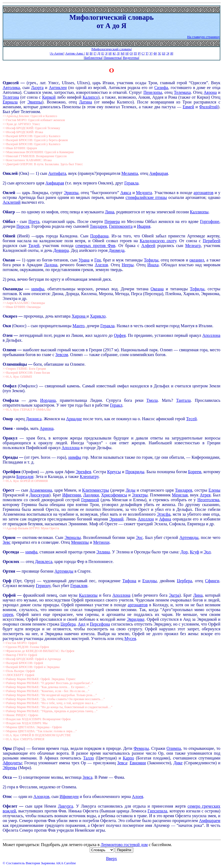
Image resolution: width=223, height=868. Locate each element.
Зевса (122, 763)
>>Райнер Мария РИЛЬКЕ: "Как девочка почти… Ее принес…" (46, 687)
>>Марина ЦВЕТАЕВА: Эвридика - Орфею (32, 727)
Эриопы (71, 193)
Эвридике (136, 619)
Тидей (34, 246)
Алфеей (148, 246)
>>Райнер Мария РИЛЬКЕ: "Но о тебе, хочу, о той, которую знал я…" (50, 703)
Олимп (10, 350)
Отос (7, 796)
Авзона (210, 92)
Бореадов (25, 477)
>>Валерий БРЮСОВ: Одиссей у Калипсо (32, 136)
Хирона (79, 316)
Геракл (116, 405)
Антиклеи (58, 88)
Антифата (57, 173)
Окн (7, 326)
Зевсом (62, 355)
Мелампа (130, 173)
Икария (144, 226)
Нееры (128, 265)
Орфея (120, 335)
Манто (79, 326)
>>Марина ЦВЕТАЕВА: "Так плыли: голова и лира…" (40, 731)
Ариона (46, 428)
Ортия (9, 571)
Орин (10, 537)
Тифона (129, 581)
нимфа (31, 552)
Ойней (9, 236)
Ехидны (150, 581)
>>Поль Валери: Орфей (19, 671)
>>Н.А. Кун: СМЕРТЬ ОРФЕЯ (24, 739)
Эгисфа (163, 514)
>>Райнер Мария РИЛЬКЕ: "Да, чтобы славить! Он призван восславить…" (54, 699)
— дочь (30, 400)
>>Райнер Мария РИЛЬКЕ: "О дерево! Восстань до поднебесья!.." (48, 683)
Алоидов (41, 796)
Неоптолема (208, 500)
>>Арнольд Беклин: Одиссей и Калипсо (30, 116)
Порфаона (99, 236)
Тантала (183, 400)
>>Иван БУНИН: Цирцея (20, 148)
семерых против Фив (95, 246)
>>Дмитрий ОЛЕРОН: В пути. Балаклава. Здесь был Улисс (43, 164)
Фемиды (141, 748)
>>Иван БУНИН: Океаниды (22, 307)
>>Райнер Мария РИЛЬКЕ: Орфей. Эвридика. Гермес (39, 679)
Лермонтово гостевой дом (124, 845)
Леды (130, 490)
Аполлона (211, 335)
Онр (8, 419)
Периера (112, 221)
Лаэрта (37, 88)
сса (9, 777)
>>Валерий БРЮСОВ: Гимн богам (26, 373)
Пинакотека (112, 58)
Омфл (9, 386)
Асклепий (12, 202)
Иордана (48, 400)
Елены (214, 490)
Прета (34, 221)
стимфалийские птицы (146, 197)
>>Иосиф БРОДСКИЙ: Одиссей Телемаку (31, 128)
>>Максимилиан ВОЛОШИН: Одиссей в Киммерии (38, 152)
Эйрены (10, 768)
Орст (9, 490)
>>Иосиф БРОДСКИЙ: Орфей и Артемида (32, 659)
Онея (8, 428)
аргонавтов (204, 193)
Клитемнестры (96, 490)
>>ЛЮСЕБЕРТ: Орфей (18, 675)
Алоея (138, 796)
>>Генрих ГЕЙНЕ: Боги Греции (24, 369)
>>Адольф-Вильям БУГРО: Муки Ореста (31, 528)
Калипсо (90, 97)
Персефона (100, 624)
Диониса (34, 419)
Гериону (43, 586)
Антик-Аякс (75, 53)
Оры (7, 748)
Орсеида (11, 552)
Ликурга (66, 806)
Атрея (205, 495)
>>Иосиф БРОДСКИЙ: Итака (23, 132)
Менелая (180, 495)
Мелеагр (193, 246)
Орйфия (12, 472)
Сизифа (161, 88)
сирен (8, 614)
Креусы (114, 472)
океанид (197, 260)
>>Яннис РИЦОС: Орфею (20, 715)
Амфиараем (210, 821)
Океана (157, 289)
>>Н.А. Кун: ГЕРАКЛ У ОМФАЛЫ (27, 410)
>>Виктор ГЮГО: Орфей (20, 655)
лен (10, 335)
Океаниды (14, 289)
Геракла (131, 183)
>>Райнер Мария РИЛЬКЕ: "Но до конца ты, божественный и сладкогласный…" (58, 707)
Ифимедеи (69, 796)
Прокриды (135, 472)
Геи (97, 260)
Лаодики (91, 495)
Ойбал (9, 221)
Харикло (98, 316)
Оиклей (10, 173)
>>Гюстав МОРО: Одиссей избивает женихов (34, 120)
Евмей (188, 107)
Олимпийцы (15, 364)
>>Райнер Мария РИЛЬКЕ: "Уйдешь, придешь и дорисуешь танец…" (50, 711)
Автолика (11, 88)
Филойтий (209, 107)
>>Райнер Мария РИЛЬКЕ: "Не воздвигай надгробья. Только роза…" (50, 695)
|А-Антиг (57, 53)
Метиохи (101, 542)
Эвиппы (35, 102)
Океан (9, 260)
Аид (81, 624)
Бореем (195, 472)
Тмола (152, 400)
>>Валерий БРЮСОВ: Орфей (23, 663)
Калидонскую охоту (158, 241)
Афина (165, 519)
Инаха (153, 265)
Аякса (126, 193)
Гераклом (79, 586)
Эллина (103, 552)
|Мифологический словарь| (111, 49)
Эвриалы (73, 537)
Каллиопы (199, 212)
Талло (89, 758)
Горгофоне (210, 221)
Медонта (144, 193)
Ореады (11, 457)
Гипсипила (157, 811)
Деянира (61, 250)
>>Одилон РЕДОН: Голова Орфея (26, 647)
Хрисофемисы (114, 495)
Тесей (191, 419)
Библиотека (93, 58)
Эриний (116, 519)
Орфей (10, 595)
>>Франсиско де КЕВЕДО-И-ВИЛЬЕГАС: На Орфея (38, 651)
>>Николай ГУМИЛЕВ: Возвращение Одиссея (35, 156)
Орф (8, 581)
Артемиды (189, 537)
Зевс (7, 542)
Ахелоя (101, 265)
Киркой (49, 97)
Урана (84, 260)
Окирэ (11, 316)
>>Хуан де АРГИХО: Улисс (21, 124)
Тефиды (151, 260)
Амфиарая (159, 173)
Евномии (138, 763)
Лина (110, 212)
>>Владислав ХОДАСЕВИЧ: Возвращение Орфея (37, 719)
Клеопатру (89, 477)
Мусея (130, 639)
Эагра (174, 595)
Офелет (11, 806)
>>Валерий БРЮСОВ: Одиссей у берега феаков (35, 140)
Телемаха (182, 92)
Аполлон (146, 519)
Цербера (184, 581)
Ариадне (74, 419)
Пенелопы (153, 92)
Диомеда (117, 250)
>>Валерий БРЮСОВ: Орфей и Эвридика (31, 667)
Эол (207, 552)
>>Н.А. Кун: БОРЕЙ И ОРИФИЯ (25, 481)
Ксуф (195, 552)
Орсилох (11, 562)
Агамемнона (41, 490)
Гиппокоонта (121, 226)
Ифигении (72, 495)
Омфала (11, 400)
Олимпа (174, 748)
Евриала (10, 102)
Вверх (111, 859)
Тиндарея (98, 226)
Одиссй (11, 83)
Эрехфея (83, 472)
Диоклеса (44, 562)
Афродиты (12, 763)
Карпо (128, 758)
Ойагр (9, 212)
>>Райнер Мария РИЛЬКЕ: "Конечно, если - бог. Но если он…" (46, 691)
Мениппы (80, 542)
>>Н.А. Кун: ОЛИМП (17, 377)
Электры (140, 495)
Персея (23, 226)
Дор (184, 552)
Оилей (9, 193)
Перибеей (212, 241)
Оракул (10, 438)
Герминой (90, 500)
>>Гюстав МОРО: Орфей (20, 643)
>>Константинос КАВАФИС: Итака (27, 160)
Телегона (11, 97)
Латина (86, 102)
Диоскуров (39, 495)
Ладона (51, 265)
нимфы (38, 289)
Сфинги (212, 581)
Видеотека (131, 58)
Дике (178, 763)
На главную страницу (204, 37)
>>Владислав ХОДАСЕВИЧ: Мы (25, 723)
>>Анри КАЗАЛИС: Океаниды (24, 303)
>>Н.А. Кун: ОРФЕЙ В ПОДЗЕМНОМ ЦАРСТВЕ (37, 735)
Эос (139, 537)
